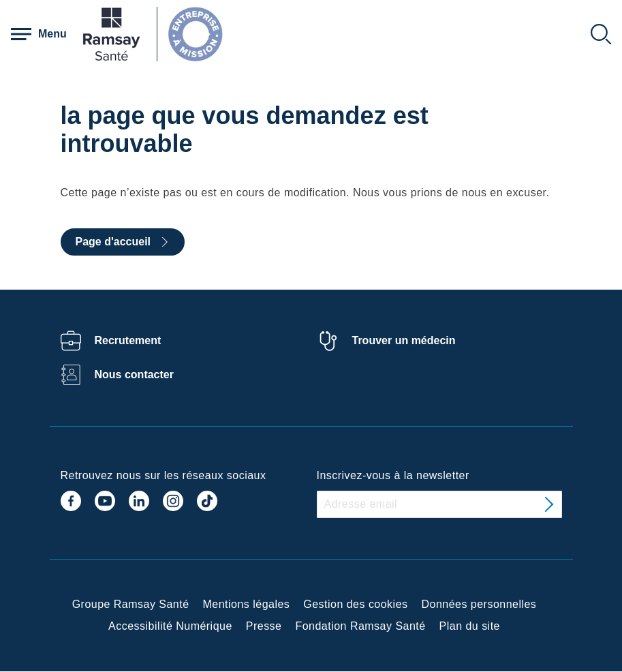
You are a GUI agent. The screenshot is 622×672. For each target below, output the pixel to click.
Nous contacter (134, 375)
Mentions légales (247, 604)
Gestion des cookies (355, 604)
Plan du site (470, 626)
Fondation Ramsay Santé (360, 626)
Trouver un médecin (404, 340)
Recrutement (128, 340)
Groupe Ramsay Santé (131, 604)
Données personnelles (479, 604)
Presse (264, 626)
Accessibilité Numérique (170, 626)
